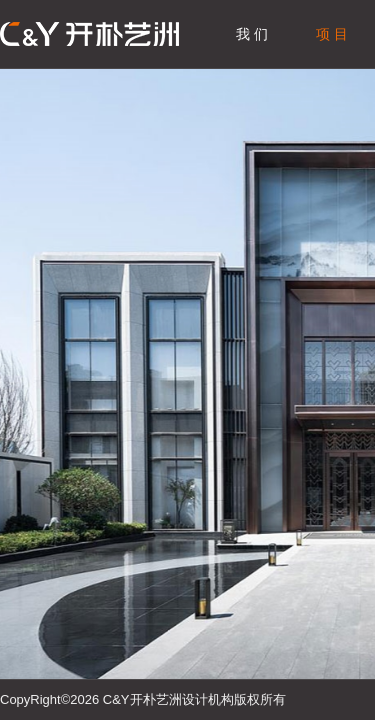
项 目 (332, 34)
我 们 (252, 34)
